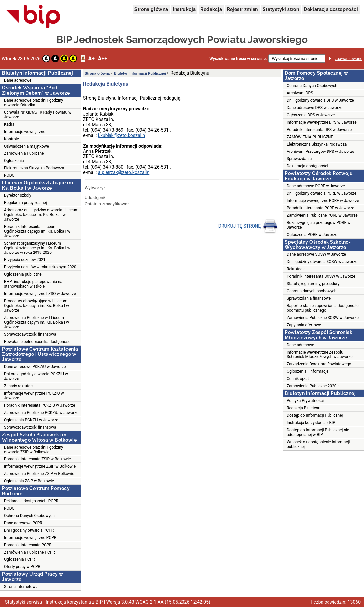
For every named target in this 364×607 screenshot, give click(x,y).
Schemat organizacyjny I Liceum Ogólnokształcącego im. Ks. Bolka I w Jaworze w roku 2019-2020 (37, 248)
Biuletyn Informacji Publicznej (140, 73)
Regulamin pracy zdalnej (26, 203)
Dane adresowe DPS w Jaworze (315, 108)
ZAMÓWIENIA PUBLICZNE (310, 137)
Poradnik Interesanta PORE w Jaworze (321, 208)
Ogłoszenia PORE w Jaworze (312, 235)
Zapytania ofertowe (304, 325)
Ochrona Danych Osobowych (29, 516)
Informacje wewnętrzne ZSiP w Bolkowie (40, 466)
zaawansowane (349, 59)
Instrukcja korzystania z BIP (311, 423)
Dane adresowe (18, 80)
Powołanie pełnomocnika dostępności (38, 342)
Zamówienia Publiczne (24, 153)
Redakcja (211, 9)
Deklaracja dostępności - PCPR (31, 501)
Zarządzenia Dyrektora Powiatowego (319, 364)
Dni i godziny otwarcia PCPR (29, 530)
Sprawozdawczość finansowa (30, 334)
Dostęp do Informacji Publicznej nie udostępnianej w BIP (318, 432)
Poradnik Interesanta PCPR (28, 545)
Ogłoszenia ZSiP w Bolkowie (29, 481)
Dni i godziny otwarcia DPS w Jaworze (320, 100)
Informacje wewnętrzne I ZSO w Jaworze (40, 294)
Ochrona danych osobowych (312, 291)
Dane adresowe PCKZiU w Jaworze (35, 367)
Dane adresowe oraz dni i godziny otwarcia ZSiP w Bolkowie (34, 450)
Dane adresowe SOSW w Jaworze (316, 254)
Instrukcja (184, 9)
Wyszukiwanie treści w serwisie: (238, 59)
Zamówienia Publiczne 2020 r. (313, 386)
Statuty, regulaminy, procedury (313, 284)
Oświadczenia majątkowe (27, 146)
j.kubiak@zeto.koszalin (121, 135)
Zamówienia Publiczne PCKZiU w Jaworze (41, 413)
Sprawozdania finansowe (309, 298)
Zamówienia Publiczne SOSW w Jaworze (323, 318)
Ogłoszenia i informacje (308, 371)
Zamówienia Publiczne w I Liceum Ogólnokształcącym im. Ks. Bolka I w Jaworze (36, 322)
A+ (91, 59)
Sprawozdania (299, 159)
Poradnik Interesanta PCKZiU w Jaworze (39, 405)
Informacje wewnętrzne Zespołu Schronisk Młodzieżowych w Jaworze (320, 354)
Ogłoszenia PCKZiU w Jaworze (31, 420)
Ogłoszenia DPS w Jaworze (311, 115)
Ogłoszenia (14, 161)
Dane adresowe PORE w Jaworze (316, 186)
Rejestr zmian (243, 9)
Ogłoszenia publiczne (23, 274)
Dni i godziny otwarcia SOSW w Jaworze (322, 262)
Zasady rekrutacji (19, 386)
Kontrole (11, 139)
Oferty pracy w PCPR (22, 567)
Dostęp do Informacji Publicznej (315, 415)
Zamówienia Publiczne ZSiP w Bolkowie (39, 474)
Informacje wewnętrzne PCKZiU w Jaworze (34, 396)
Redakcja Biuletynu (303, 408)
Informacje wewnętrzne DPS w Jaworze (322, 122)
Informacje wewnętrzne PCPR (30, 538)
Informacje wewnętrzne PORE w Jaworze (323, 201)
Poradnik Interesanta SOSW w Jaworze (321, 276)
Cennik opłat (298, 379)
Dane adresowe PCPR (23, 523)
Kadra (9, 124)
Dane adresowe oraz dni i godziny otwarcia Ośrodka (34, 103)
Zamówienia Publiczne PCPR (30, 552)
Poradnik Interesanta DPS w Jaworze (319, 130)
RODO (9, 175)
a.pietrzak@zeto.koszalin (124, 172)
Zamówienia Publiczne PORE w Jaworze (322, 215)
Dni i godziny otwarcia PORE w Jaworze (322, 193)
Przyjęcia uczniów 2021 (25, 260)
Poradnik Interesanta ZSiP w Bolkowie (37, 459)
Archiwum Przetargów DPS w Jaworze (320, 152)
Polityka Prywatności (305, 401)
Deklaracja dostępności (331, 9)
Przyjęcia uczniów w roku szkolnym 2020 (40, 267)
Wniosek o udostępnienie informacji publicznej (318, 444)
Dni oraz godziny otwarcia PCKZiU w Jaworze (36, 376)
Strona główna (151, 9)
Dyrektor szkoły (18, 195)
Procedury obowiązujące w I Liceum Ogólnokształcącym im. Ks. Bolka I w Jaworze (36, 306)
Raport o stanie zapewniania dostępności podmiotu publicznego (323, 308)
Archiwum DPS (300, 93)
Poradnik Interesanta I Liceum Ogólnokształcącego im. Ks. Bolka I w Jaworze (37, 231)
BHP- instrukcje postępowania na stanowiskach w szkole (33, 284)
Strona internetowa (21, 587)
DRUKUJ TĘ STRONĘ (248, 226)
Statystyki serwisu (24, 602)
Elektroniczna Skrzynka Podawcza (34, 168)
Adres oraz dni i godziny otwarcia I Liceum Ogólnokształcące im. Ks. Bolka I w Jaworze (41, 215)
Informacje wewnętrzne (25, 132)
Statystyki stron (281, 9)
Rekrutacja (296, 269)
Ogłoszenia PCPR (19, 559)
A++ (103, 59)
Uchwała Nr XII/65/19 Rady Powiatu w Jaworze (38, 115)
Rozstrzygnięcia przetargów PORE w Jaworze (319, 225)
